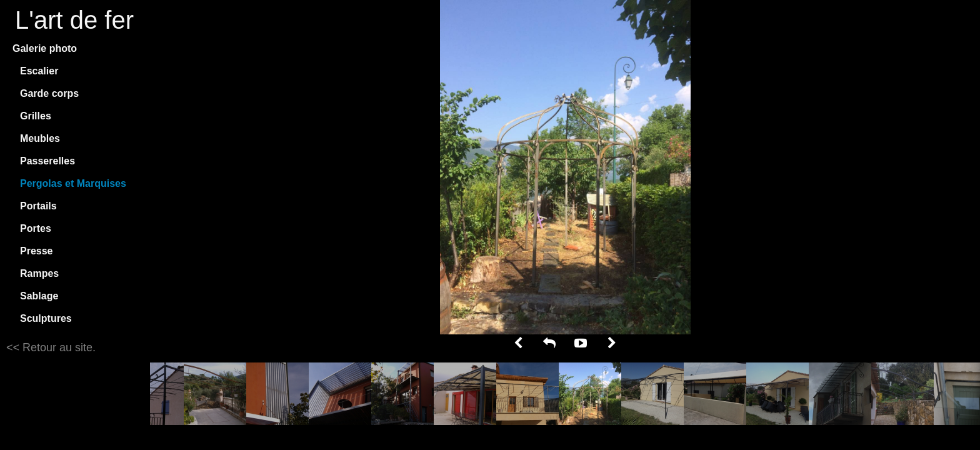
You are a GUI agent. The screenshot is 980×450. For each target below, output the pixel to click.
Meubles (40, 138)
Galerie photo (45, 48)
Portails (38, 206)
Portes (36, 228)
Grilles (36, 116)
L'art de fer (74, 20)
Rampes (39, 273)
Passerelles (47, 161)
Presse (37, 251)
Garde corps (49, 93)
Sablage (39, 296)
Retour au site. (57, 347)
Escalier (39, 71)
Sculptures (46, 318)
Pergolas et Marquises (73, 183)
